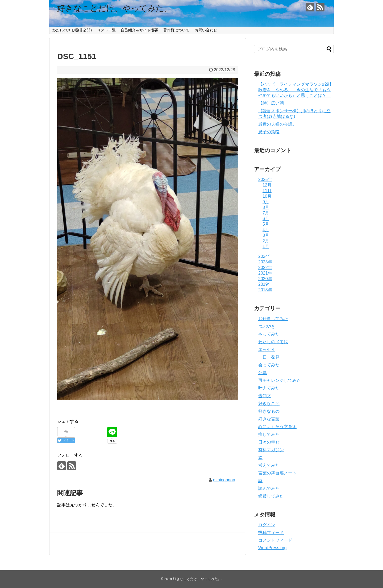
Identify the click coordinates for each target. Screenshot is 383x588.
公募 (263, 373)
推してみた (269, 434)
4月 (266, 230)
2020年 (265, 279)
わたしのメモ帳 (273, 342)
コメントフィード (275, 540)
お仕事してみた (273, 319)
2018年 (265, 290)
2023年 (265, 262)
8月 (266, 207)
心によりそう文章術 (277, 427)
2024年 (265, 256)
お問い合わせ (206, 30)
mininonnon (224, 480)
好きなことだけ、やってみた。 (115, 8)
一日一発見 (269, 357)
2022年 (265, 268)
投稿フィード (271, 533)
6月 (266, 219)
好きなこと (269, 403)
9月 (266, 202)
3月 (266, 235)
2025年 (265, 179)
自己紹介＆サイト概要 (139, 30)
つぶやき (267, 326)
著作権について (176, 30)
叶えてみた (269, 388)
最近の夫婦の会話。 (277, 124)
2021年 (265, 273)
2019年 (265, 284)
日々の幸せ (269, 442)
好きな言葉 (269, 419)
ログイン (267, 525)
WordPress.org (272, 548)
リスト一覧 (106, 30)
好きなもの (269, 411)
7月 (266, 213)
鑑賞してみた (271, 496)
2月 (266, 241)
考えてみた (269, 465)
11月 (267, 191)
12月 (267, 185)
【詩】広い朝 (271, 103)
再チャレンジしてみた (280, 380)
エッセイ (267, 349)
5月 (266, 224)
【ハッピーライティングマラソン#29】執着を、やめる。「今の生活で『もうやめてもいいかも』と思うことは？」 (296, 90)
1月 (266, 247)
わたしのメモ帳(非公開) (72, 30)
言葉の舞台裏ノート (277, 473)
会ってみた (269, 365)
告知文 (265, 396)
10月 (267, 196)
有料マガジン (271, 450)
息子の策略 (269, 132)
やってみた (269, 334)
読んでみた (269, 488)
